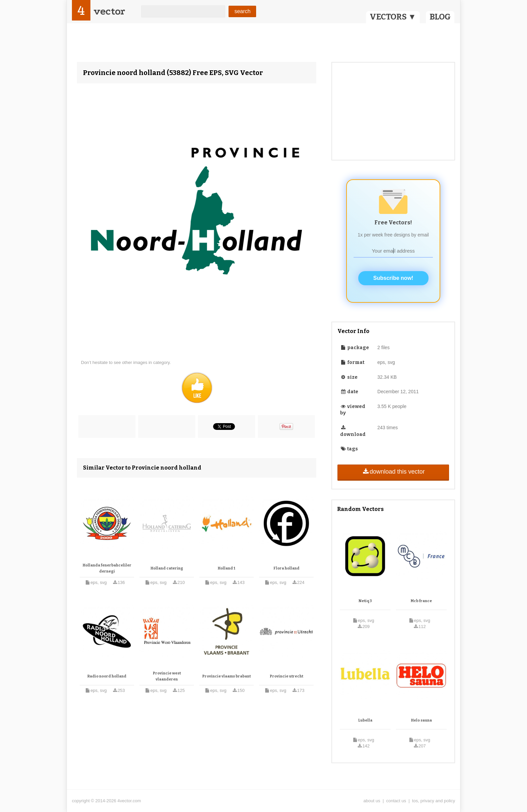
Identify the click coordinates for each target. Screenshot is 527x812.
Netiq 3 (365, 601)
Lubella (365, 720)
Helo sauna (421, 720)
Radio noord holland (107, 676)
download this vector (393, 472)
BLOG (440, 17)
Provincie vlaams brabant (227, 676)
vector (109, 11)
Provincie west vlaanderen (167, 676)
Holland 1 (227, 568)
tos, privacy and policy (434, 801)
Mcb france (421, 601)
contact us (396, 801)
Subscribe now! (393, 278)
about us (372, 801)
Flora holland (287, 568)
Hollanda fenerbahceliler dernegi (107, 568)
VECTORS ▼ (393, 17)
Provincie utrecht (287, 676)
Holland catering (167, 568)
